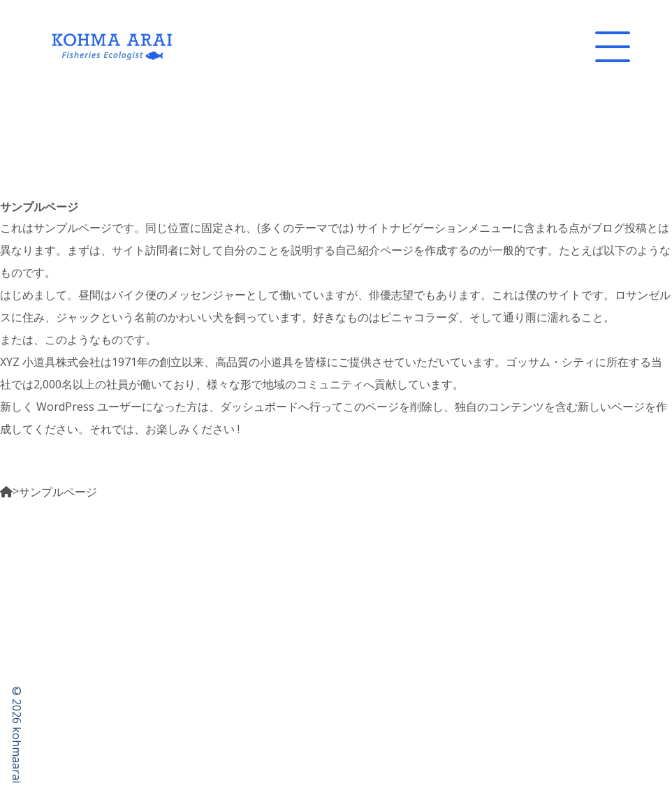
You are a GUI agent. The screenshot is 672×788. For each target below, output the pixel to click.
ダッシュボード (259, 407)
